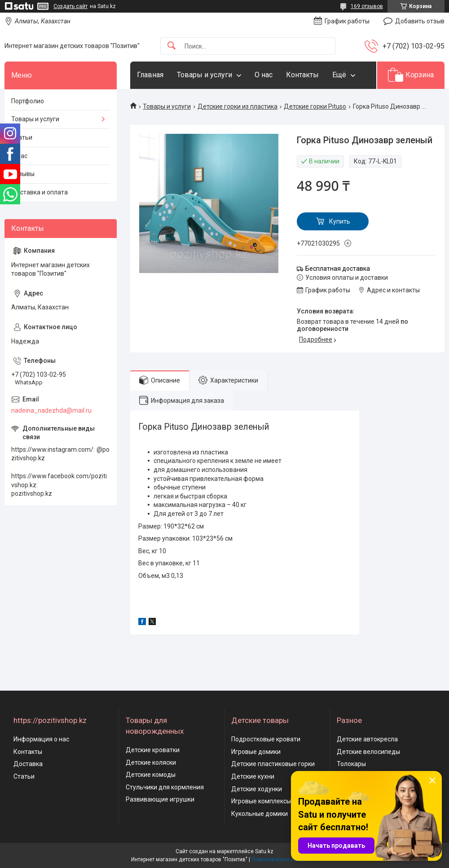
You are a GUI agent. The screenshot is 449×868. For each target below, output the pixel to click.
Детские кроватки (153, 750)
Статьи (22, 137)
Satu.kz (264, 851)
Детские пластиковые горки (273, 764)
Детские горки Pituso (315, 106)
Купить (340, 221)
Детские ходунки (257, 789)
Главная (150, 75)
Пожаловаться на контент (285, 859)
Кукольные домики (260, 814)
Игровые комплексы (261, 801)
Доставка (28, 764)
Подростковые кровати (266, 739)
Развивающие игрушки (160, 799)
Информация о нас (41, 739)
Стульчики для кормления (165, 787)
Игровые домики (256, 752)
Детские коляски (151, 762)
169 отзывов (367, 6)
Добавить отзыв (420, 21)
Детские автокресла (367, 739)
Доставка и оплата (40, 192)
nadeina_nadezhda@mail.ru (51, 410)
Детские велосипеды (368, 752)
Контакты (302, 75)
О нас (264, 75)
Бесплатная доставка (338, 269)
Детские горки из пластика (238, 106)
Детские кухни (253, 776)
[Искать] (172, 46)
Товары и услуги (205, 75)
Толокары (351, 764)
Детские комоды (151, 775)
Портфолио (28, 101)
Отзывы (23, 174)
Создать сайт (70, 6)
